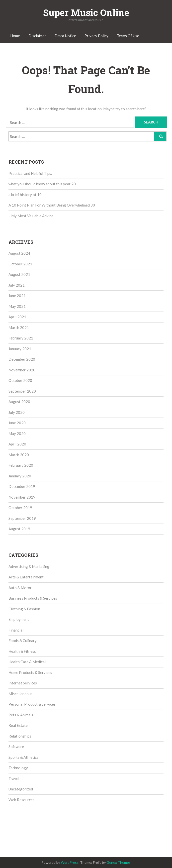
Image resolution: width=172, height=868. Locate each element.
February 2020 (21, 465)
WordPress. (70, 862)
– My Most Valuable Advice (31, 216)
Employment (19, 619)
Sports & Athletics (23, 757)
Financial (16, 630)
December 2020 (22, 359)
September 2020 (22, 391)
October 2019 (20, 508)
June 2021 (17, 296)
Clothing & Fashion (24, 609)
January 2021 (20, 349)
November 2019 (22, 497)
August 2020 (19, 402)
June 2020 (17, 423)
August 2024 (19, 253)
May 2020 (17, 434)
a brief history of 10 (25, 195)
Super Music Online (86, 12)
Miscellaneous (20, 694)
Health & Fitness (22, 651)
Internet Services (23, 683)
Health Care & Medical (27, 662)
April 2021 (17, 317)
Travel (14, 778)
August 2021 (19, 274)
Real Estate (18, 725)
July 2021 (17, 285)
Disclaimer (37, 36)
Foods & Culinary (23, 641)
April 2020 (17, 444)
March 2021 (19, 327)
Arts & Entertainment (26, 577)
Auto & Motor (20, 588)
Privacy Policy (96, 36)
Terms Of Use (128, 36)
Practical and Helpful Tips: (30, 173)
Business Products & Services (33, 598)
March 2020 (19, 455)
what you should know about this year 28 (42, 184)
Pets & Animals (21, 715)
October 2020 (20, 380)
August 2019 (19, 529)
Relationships (20, 736)
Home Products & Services (30, 672)
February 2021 (21, 338)
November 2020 (22, 370)
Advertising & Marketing (29, 566)
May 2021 (17, 306)
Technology (18, 768)
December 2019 (22, 486)
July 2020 (17, 412)
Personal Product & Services (32, 704)
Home (15, 36)
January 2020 (20, 476)
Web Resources (21, 800)
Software (16, 747)
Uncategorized (21, 789)
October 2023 (20, 264)
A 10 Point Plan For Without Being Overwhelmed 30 (52, 205)
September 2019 (22, 518)
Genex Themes (119, 862)
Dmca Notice (65, 36)
